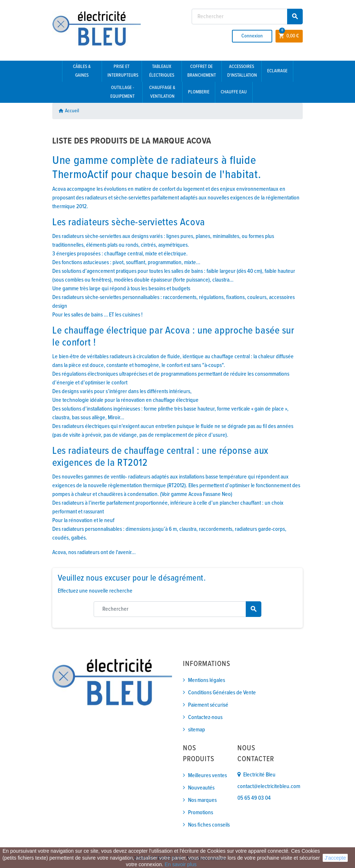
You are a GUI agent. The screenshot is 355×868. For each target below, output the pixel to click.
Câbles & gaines (82, 71)
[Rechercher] (247, 17)
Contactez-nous (205, 717)
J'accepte (335, 858)
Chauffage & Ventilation (162, 92)
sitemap (197, 730)
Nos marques (202, 800)
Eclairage (277, 71)
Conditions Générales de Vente (222, 693)
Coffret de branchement (202, 71)
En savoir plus (180, 864)
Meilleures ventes (207, 776)
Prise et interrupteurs (123, 71)
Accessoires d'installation (242, 71)
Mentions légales (207, 680)
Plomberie (199, 92)
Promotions (201, 813)
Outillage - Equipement (123, 92)
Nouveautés (201, 788)
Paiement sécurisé (208, 705)
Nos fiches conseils (209, 825)
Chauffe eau (234, 92)
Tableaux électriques (162, 71)
